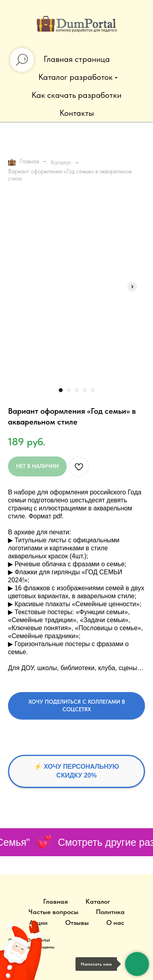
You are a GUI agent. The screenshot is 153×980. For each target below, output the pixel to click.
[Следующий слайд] (132, 287)
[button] (76, 706)
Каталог (61, 163)
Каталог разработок (76, 77)
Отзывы (77, 922)
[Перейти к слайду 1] (61, 390)
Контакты (77, 113)
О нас (115, 922)
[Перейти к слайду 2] (69, 390)
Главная (24, 162)
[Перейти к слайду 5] (93, 390)
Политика (110, 912)
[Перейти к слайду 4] (85, 390)
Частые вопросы (53, 912)
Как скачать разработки (76, 95)
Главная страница (77, 59)
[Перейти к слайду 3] (77, 390)
